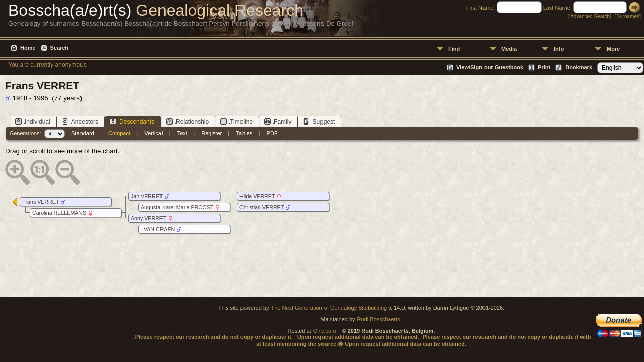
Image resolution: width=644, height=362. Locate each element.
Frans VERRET (41, 202)
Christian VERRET (262, 207)
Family (278, 121)
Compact (119, 133)
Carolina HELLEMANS (59, 213)
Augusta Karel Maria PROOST (177, 207)
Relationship (187, 121)
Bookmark (579, 67)
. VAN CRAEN (158, 229)
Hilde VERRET (257, 196)
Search (60, 48)
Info (559, 49)
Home (28, 48)
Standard (83, 133)
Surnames (628, 16)
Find (454, 49)
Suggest (319, 121)
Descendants (132, 121)
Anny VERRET (148, 218)
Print (544, 67)
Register (212, 133)
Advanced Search (590, 16)
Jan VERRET (147, 196)
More (613, 49)
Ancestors (80, 121)
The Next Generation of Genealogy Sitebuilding (329, 308)
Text (182, 133)
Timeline (236, 121)
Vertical (153, 133)
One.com (325, 331)
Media (509, 49)
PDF (272, 133)
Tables (245, 133)
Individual (33, 121)
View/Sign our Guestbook (490, 67)
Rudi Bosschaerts (379, 319)
